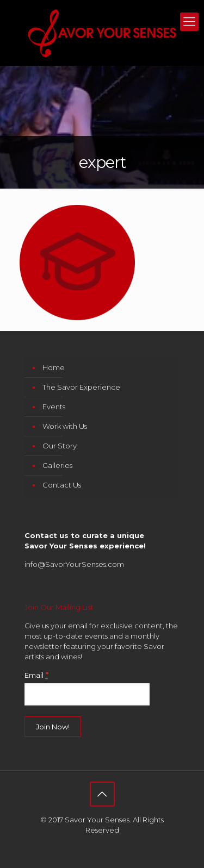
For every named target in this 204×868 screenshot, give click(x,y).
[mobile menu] (189, 22)
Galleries (57, 465)
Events (54, 407)
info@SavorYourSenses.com (74, 564)
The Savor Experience (81, 387)
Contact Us (62, 485)
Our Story (60, 446)
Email (36, 675)
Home (54, 367)
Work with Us (65, 426)
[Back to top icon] (102, 794)
